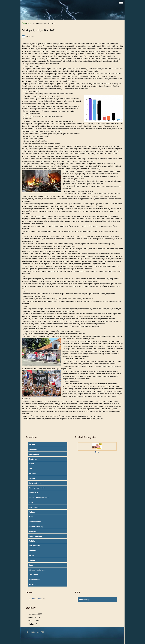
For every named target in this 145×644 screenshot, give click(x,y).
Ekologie (33, 473)
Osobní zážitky (35, 522)
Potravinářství (35, 546)
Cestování (33, 459)
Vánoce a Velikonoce (37, 570)
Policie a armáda (36, 536)
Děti (31, 469)
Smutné (32, 560)
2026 (40, 599)
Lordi (31, 502)
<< (30, 599)
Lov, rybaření (34, 507)
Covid (31, 464)
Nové (31, 517)
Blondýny (33, 449)
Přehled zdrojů (84, 600)
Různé (32, 555)
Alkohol (32, 445)
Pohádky (33, 531)
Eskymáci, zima (35, 483)
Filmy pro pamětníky (37, 488)
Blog (29, 23)
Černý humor (34, 454)
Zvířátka (32, 584)
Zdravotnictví (34, 580)
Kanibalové (34, 493)
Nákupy (32, 512)
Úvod (24, 23)
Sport (31, 565)
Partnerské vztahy (36, 527)
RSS (42, 632)
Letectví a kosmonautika (39, 498)
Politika (32, 541)
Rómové (32, 551)
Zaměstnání (34, 575)
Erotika (32, 478)
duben (34, 599)
